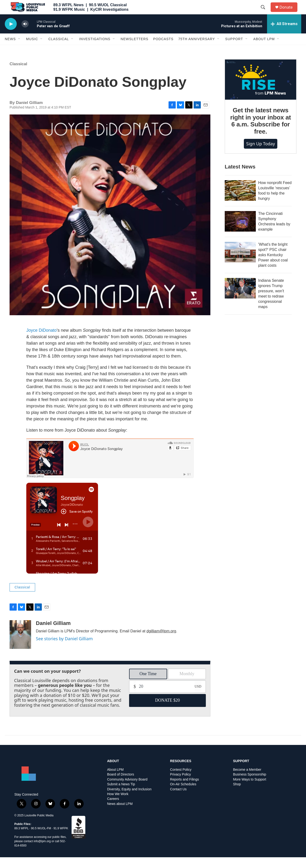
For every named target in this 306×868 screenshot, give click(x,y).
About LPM (264, 50)
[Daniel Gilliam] (20, 645)
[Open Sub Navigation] (19, 50)
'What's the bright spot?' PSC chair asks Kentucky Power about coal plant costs (273, 266)
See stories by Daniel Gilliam (64, 649)
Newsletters (135, 50)
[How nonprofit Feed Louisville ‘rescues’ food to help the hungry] (240, 201)
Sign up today (261, 154)
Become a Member (247, 780)
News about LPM (120, 815)
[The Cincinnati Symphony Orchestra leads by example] (240, 232)
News (10, 50)
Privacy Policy (180, 785)
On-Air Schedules (183, 795)
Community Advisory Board (127, 790)
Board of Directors (121, 785)
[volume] (25, 35)
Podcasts (163, 50)
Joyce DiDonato (41, 341)
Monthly (187, 684)
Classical (59, 50)
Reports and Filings (184, 790)
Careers (113, 810)
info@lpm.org (42, 852)
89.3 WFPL (22, 839)
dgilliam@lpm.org (161, 642)
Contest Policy (181, 780)
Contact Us (178, 800)
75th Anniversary (197, 50)
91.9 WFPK (61, 839)
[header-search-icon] (265, 13)
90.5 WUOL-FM (41, 839)
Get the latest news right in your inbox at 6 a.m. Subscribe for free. (261, 132)
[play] (11, 35)
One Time (148, 684)
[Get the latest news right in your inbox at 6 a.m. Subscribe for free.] (261, 90)
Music (32, 50)
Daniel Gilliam (53, 634)
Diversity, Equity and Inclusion (129, 800)
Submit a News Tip (121, 795)
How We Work (118, 805)
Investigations (95, 50)
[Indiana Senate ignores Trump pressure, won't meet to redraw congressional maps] (240, 299)
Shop (237, 795)
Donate (289, 13)
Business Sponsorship (250, 785)
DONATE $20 (168, 711)
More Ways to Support (250, 790)
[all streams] (284, 35)
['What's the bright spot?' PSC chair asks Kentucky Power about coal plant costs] (240, 263)
